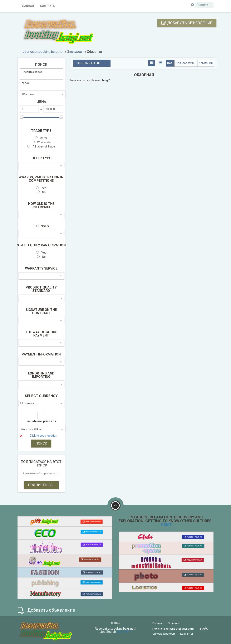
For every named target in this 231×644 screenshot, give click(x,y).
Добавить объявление (187, 23)
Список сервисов (164, 634)
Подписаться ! (41, 485)
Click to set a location (43, 435)
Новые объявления (93, 63)
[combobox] (204, 5)
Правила (173, 623)
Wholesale (41, 142)
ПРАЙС (203, 629)
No (41, 192)
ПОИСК (41, 443)
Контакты (48, 6)
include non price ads (41, 421)
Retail (41, 138)
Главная (27, 6)
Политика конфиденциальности (173, 629)
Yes (41, 188)
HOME (166, 525)
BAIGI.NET (124, 632)
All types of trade (41, 147)
